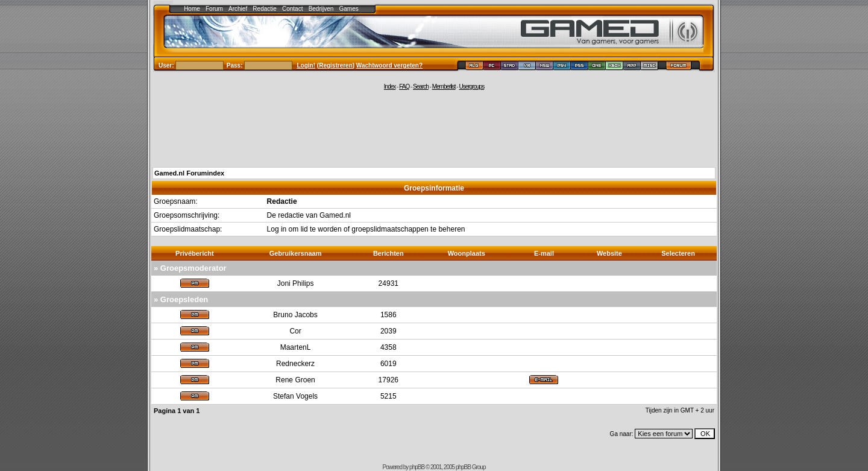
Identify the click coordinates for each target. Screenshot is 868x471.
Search (421, 87)
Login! (307, 65)
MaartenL (296, 347)
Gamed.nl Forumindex (189, 173)
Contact (292, 9)
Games (349, 9)
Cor (295, 331)
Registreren (336, 65)
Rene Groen (295, 380)
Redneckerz (295, 364)
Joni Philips (296, 283)
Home (192, 9)
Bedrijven (321, 9)
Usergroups (471, 87)
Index (390, 87)
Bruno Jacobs (295, 315)
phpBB (417, 467)
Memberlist (444, 87)
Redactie (264, 9)
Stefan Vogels (295, 396)
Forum (214, 9)
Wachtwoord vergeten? (389, 65)
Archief (238, 9)
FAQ (404, 87)
